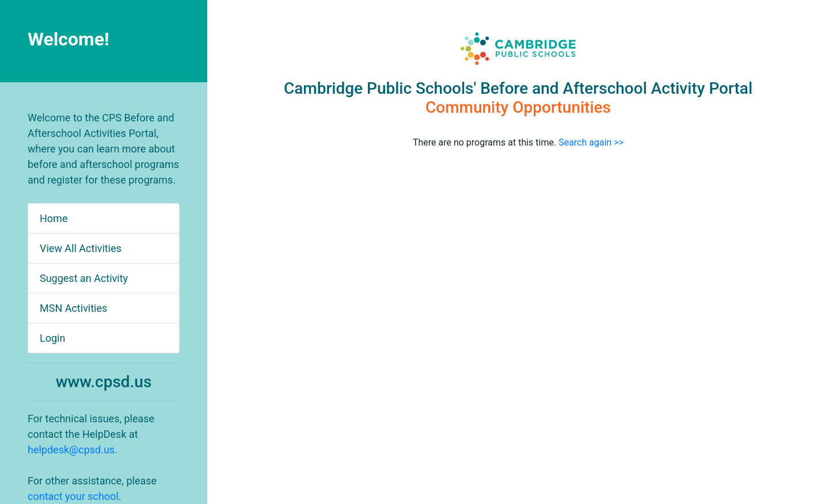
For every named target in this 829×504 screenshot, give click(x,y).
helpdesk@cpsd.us (71, 450)
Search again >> (591, 142)
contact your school (73, 496)
